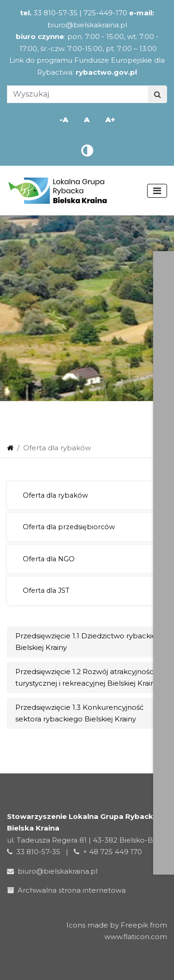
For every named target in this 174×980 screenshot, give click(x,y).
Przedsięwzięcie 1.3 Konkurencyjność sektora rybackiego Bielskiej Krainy (79, 713)
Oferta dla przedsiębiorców (69, 527)
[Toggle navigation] (157, 191)
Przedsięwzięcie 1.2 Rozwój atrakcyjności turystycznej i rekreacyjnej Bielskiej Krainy (87, 678)
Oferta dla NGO (49, 559)
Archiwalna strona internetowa (68, 890)
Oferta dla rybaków (55, 495)
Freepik (134, 925)
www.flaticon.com (136, 937)
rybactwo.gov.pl (106, 72)
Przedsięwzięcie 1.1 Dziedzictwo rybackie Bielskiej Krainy (86, 642)
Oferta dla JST (46, 591)
